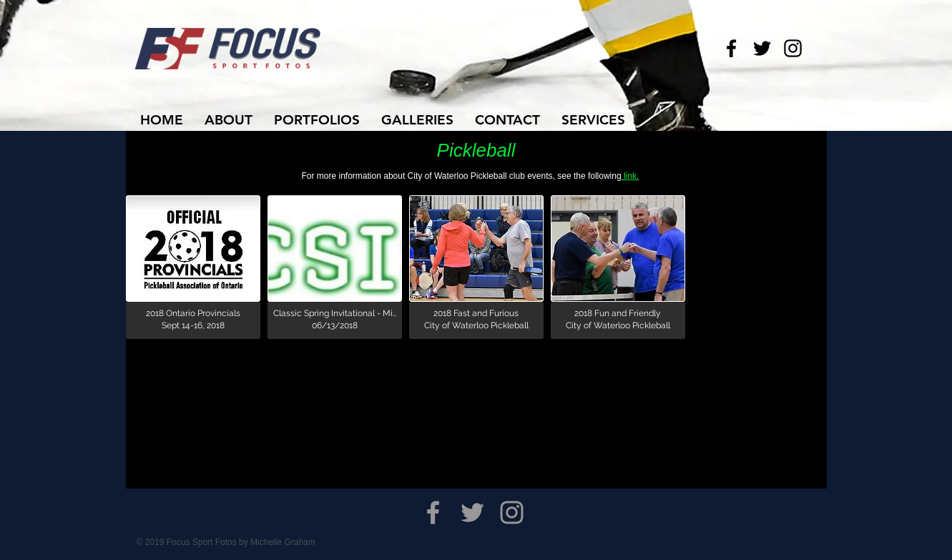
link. (630, 176)
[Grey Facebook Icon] (433, 512)
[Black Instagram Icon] (793, 48)
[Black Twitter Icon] (762, 48)
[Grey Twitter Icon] (472, 512)
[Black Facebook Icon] (731, 48)
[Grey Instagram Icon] (512, 512)
